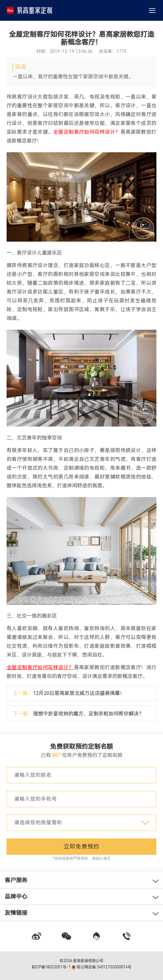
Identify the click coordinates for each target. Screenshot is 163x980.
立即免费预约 (81, 846)
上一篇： (69, 693)
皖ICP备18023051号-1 (52, 967)
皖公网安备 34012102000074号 (101, 967)
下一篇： (78, 714)
